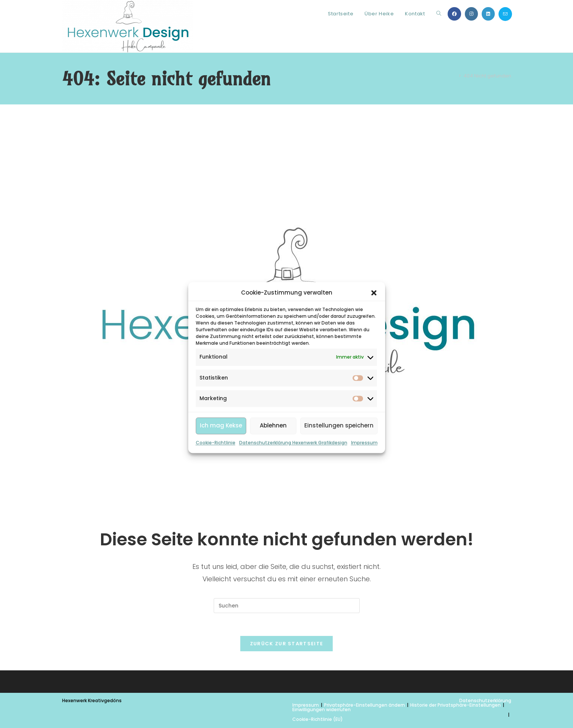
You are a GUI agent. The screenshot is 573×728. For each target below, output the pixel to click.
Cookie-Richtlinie (216, 473)
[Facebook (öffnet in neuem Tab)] (454, 14)
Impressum (364, 473)
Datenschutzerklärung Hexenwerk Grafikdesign (293, 473)
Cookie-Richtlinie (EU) (318, 719)
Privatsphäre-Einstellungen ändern (365, 705)
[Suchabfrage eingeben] (287, 606)
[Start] (454, 76)
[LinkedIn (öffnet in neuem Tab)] (488, 14)
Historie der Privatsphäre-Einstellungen (455, 705)
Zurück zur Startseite (286, 644)
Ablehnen (273, 456)
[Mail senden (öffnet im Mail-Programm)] (505, 14)
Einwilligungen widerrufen (321, 709)
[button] (374, 323)
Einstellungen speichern (339, 456)
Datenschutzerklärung (485, 700)
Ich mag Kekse (221, 456)
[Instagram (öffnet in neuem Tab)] (471, 14)
